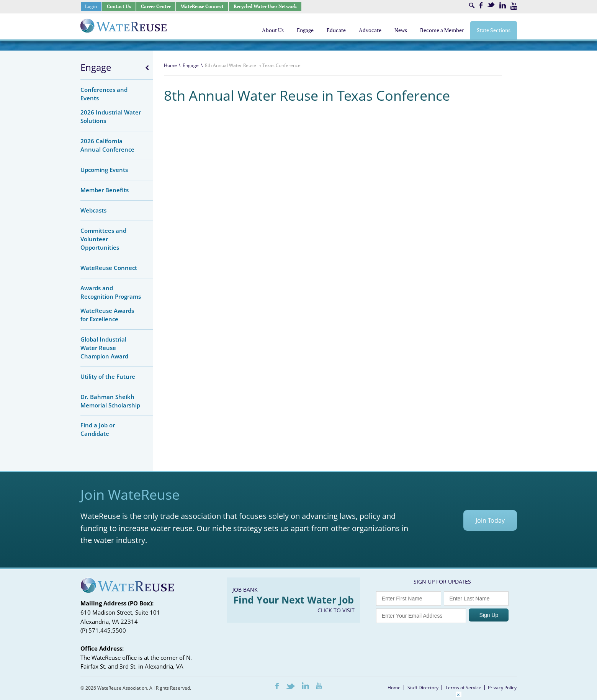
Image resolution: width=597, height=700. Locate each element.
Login (91, 6)
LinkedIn (503, 5)
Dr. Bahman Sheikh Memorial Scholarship (110, 401)
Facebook (481, 5)
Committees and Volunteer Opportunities (103, 239)
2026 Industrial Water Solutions (111, 116)
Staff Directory (423, 688)
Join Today (490, 520)
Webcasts (93, 210)
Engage (96, 67)
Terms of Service (463, 688)
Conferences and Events (104, 94)
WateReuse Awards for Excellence (107, 315)
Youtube (514, 6)
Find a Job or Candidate (98, 429)
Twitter (491, 5)
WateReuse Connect (202, 6)
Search (472, 5)
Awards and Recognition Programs (111, 292)
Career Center (156, 6)
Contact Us (119, 6)
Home (170, 65)
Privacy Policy (502, 688)
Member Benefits (105, 190)
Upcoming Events (104, 170)
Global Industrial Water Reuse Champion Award (104, 348)
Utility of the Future (108, 376)
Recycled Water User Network (265, 6)
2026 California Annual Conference (107, 145)
